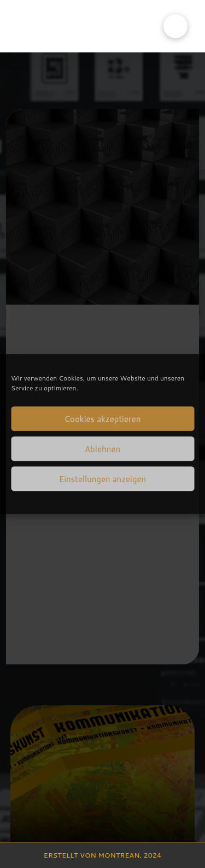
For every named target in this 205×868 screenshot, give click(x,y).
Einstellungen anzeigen (102, 478)
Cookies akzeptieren (102, 418)
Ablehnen (102, 448)
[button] (175, 26)
